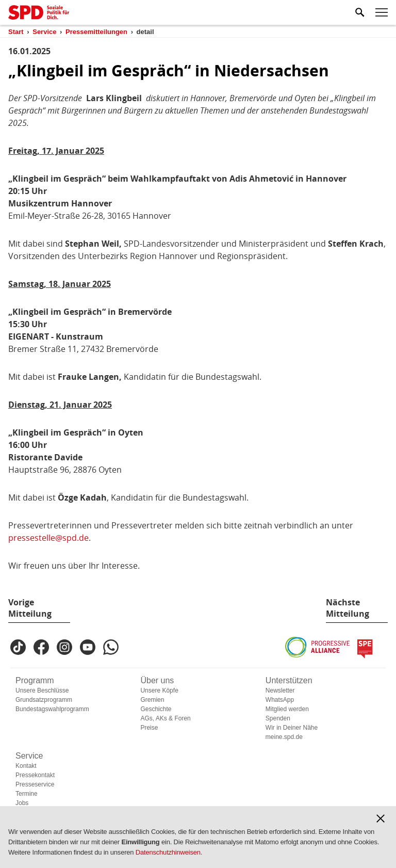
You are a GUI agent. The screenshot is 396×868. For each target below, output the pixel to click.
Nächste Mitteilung (348, 608)
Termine (27, 794)
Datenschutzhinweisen (168, 852)
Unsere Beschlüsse (42, 690)
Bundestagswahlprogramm (52, 709)
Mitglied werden (287, 709)
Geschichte (156, 709)
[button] (381, 818)
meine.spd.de (284, 737)
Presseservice (35, 784)
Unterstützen (289, 680)
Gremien (152, 700)
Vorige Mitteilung (30, 608)
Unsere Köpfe (159, 690)
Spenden (278, 718)
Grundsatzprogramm (44, 700)
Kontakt (26, 766)
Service (29, 756)
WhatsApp (280, 700)
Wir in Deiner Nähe (292, 728)
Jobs (22, 803)
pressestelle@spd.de (48, 538)
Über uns (157, 680)
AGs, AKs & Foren (165, 718)
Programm (35, 680)
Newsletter (280, 690)
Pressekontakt (35, 775)
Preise (149, 728)
